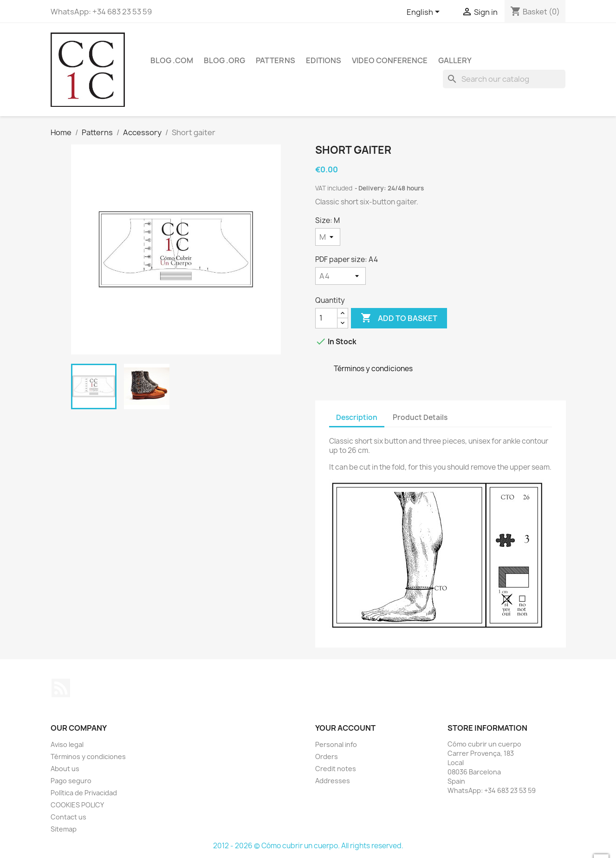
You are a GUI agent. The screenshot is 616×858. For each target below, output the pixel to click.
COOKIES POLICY (77, 805)
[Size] (328, 237)
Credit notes (336, 769)
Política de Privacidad (84, 793)
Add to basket (399, 318)
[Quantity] (326, 318)
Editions (324, 60)
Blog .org (224, 60)
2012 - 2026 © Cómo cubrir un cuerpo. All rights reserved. (308, 846)
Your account (345, 728)
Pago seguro (71, 781)
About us (65, 769)
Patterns (276, 60)
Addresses (333, 781)
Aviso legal (67, 744)
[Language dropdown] (425, 13)
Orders (327, 756)
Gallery (455, 60)
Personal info (336, 744)
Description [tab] (357, 417)
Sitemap (64, 829)
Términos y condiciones (88, 756)
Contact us (68, 817)
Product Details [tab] (420, 417)
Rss (61, 688)
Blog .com (172, 60)
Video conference (390, 60)
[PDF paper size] (340, 276)
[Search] (504, 79)
